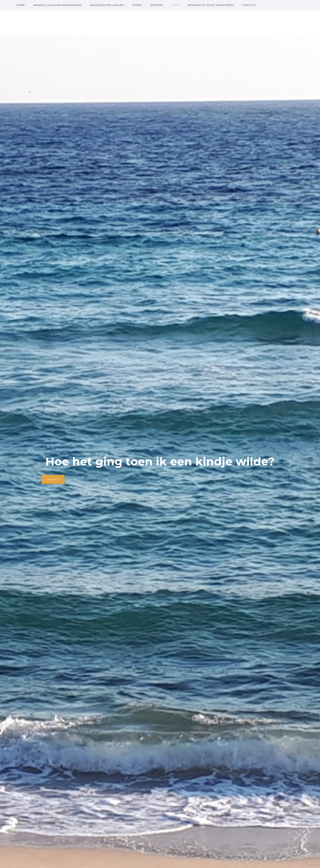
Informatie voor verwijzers (211, 5)
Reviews (157, 5)
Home (21, 5)
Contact (249, 5)
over (175, 5)
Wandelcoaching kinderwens (57, 5)
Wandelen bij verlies (107, 5)
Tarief (137, 5)
